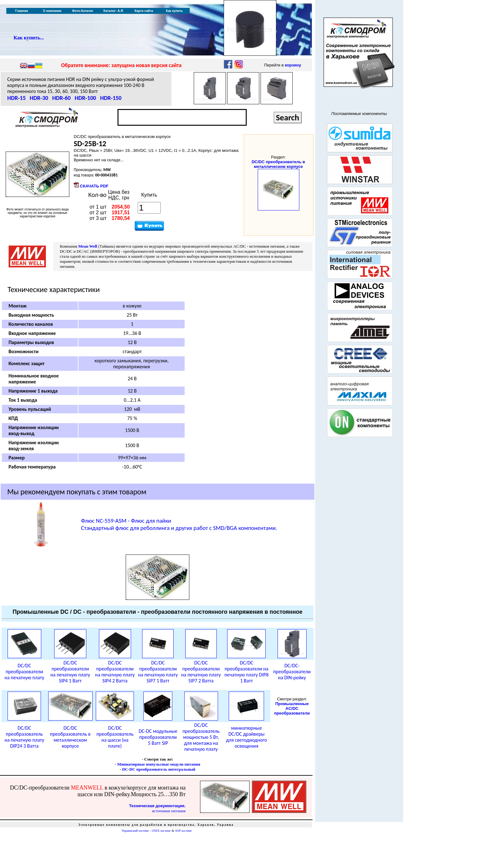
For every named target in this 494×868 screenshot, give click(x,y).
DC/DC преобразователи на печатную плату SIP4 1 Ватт (70, 672)
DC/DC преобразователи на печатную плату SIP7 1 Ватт (158, 672)
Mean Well (88, 246)
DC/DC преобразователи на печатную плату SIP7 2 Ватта (201, 672)
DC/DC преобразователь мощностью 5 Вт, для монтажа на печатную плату (201, 737)
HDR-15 (17, 98)
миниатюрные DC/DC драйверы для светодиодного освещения (246, 737)
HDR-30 (39, 98)
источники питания (169, 811)
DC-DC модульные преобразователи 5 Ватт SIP (158, 737)
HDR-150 (111, 98)
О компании (52, 11)
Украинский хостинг (135, 831)
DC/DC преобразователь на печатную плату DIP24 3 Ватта (24, 737)
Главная (22, 11)
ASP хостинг (183, 831)
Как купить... (29, 38)
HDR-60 (62, 98)
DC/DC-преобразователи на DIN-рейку (292, 672)
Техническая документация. (157, 806)
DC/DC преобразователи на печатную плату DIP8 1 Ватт (246, 672)
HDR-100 (85, 98)
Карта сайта (144, 11)
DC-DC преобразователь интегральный (159, 769)
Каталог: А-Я (113, 11)
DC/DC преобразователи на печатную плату (24, 672)
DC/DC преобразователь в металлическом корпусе (279, 164)
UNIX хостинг (161, 831)
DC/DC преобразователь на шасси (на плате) (115, 737)
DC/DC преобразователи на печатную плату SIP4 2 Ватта (115, 672)
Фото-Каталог (83, 11)
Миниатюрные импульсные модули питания (159, 764)
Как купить (174, 11)
